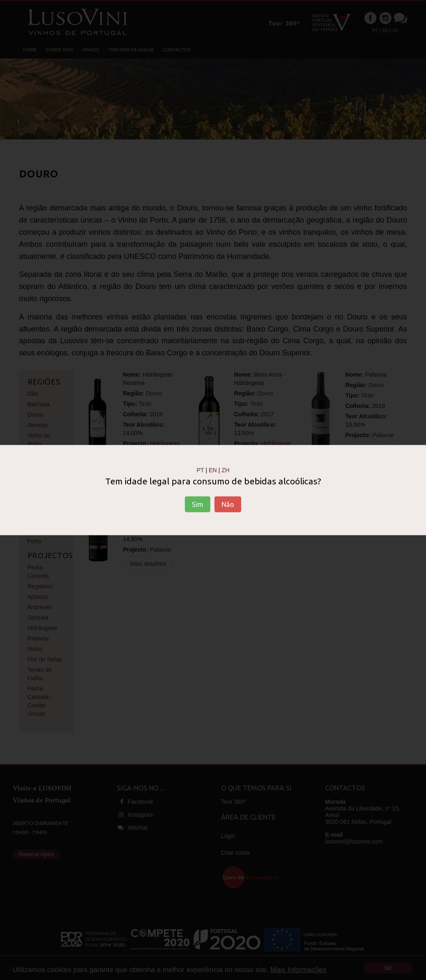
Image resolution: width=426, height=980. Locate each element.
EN (213, 470)
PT (200, 470)
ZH (226, 470)
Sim (198, 504)
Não (228, 504)
